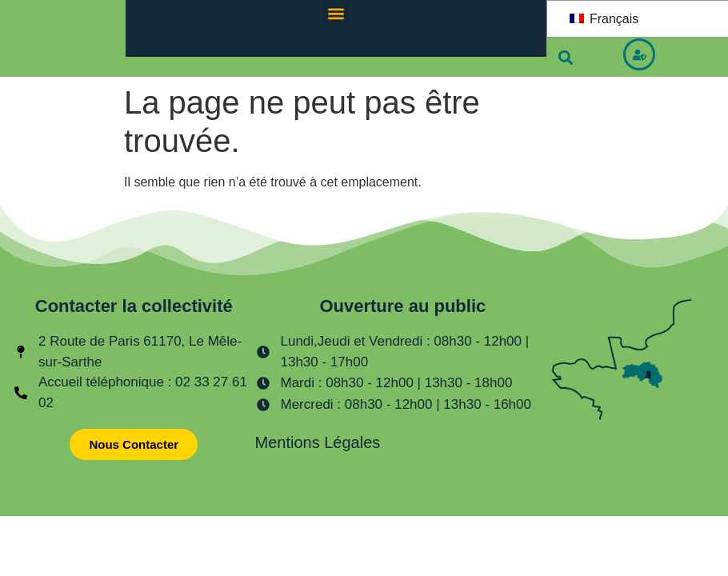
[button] (336, 13)
